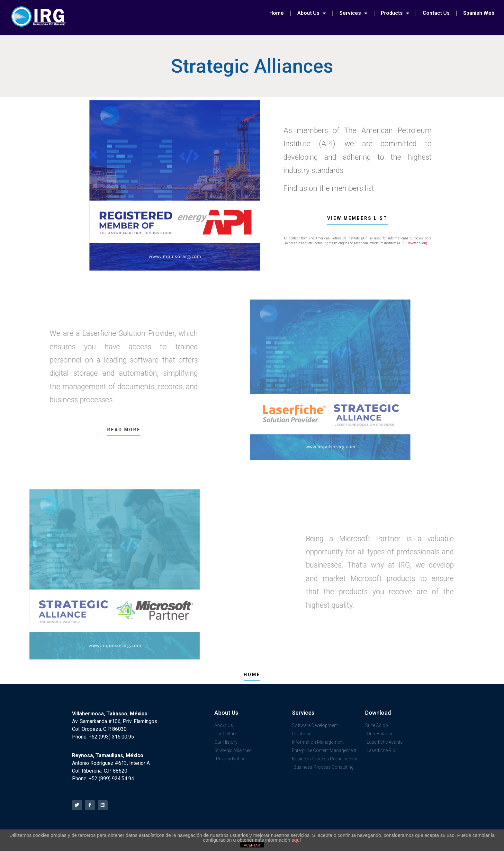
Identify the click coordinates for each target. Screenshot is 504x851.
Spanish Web (479, 13)
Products (395, 13)
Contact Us (436, 13)
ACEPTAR (252, 845)
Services (353, 13)
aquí (296, 840)
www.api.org (418, 243)
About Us (312, 13)
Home (277, 13)
